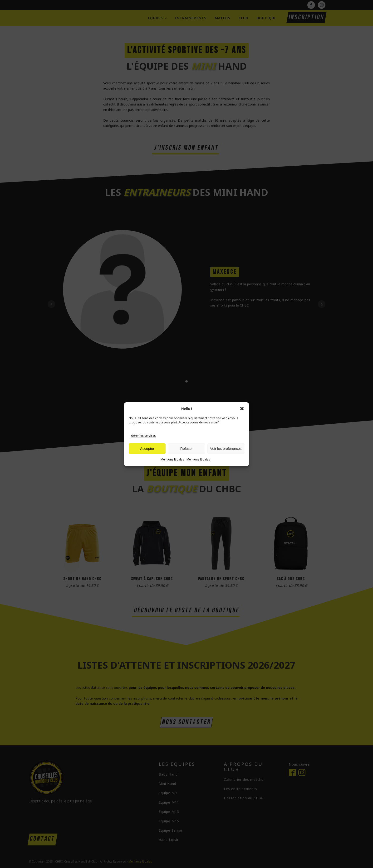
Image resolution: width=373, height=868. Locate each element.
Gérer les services (143, 442)
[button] (242, 415)
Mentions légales (172, 466)
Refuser (187, 455)
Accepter (147, 455)
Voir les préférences (226, 455)
